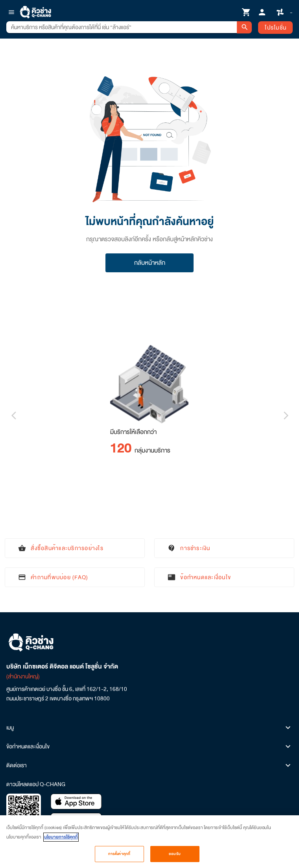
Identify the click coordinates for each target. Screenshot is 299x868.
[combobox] (122, 27)
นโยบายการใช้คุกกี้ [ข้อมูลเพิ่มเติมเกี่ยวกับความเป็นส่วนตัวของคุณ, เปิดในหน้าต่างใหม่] (61, 841)
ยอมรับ (175, 857)
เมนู (149, 728)
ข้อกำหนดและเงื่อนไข (149, 746)
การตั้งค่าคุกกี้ (119, 857)
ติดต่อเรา (149, 765)
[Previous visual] (13, 416)
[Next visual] (286, 416)
